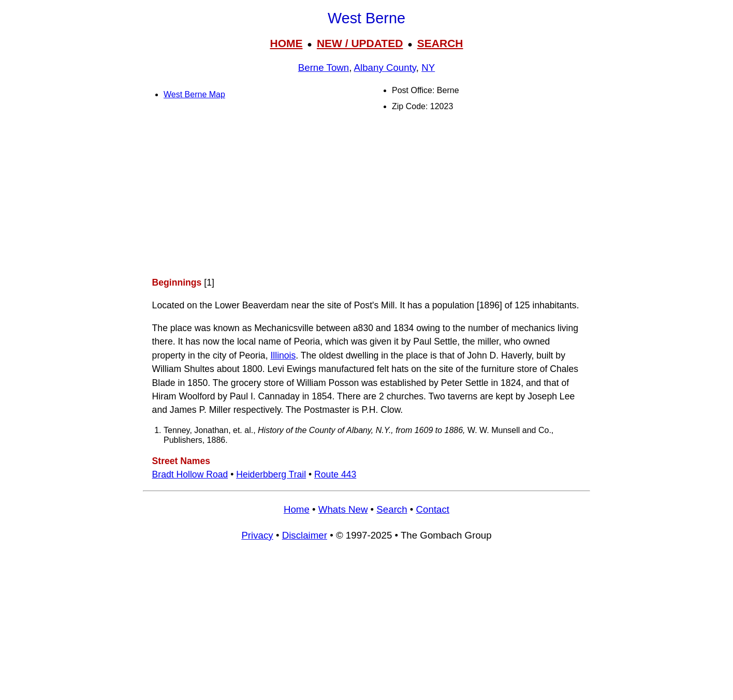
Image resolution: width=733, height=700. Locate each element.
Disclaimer (305, 535)
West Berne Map (194, 94)
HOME (286, 43)
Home (297, 509)
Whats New (343, 509)
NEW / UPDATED (360, 43)
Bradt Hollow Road (190, 474)
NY (428, 68)
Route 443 (335, 474)
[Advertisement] (366, 195)
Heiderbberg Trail (271, 474)
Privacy (257, 535)
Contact (433, 509)
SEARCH (440, 43)
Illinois (283, 355)
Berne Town (324, 68)
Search (392, 509)
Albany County (385, 68)
